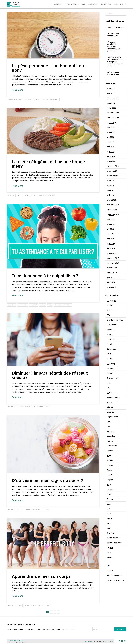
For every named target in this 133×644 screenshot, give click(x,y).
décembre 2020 (113, 113)
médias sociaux (38, 407)
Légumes (110, 412)
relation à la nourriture (50, 99)
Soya (109, 504)
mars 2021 (111, 103)
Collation (110, 344)
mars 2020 (111, 152)
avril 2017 (111, 277)
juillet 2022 (111, 89)
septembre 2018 (113, 214)
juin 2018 (110, 229)
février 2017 (111, 282)
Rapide (110, 470)
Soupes (110, 499)
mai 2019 (110, 190)
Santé (109, 485)
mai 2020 (110, 142)
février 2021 (111, 108)
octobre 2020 (112, 122)
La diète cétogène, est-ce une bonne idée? (48, 164)
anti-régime (29, 99)
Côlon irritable (112, 349)
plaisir (42, 305)
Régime (110, 480)
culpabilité (33, 305)
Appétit (110, 305)
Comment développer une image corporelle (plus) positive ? (114, 46)
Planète (110, 451)
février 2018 (111, 248)
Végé (109, 552)
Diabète (110, 373)
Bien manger (112, 325)
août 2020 (111, 127)
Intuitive (110, 407)
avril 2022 (111, 93)
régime (33, 195)
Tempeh (110, 518)
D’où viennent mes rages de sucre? (47, 481)
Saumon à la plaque (115, 27)
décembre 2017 (113, 258)
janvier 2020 (111, 161)
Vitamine (110, 557)
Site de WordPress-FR (115, 580)
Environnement (113, 378)
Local (109, 422)
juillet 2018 (111, 224)
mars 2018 (111, 244)
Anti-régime (111, 301)
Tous (109, 528)
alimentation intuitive (15, 99)
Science (110, 494)
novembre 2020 (113, 118)
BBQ (109, 315)
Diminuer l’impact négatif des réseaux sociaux (50, 375)
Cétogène (11, 195)
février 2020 (111, 156)
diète (19, 195)
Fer (108, 388)
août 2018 (111, 219)
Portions (110, 460)
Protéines (110, 465)
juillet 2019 (111, 181)
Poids (109, 455)
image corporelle (24, 407)
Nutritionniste (112, 446)
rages (21, 510)
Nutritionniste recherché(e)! (113, 34)
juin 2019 (110, 185)
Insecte (110, 402)
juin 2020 (110, 137)
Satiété (110, 489)
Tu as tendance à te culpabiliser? (45, 276)
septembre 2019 (113, 176)
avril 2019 (111, 195)
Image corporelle (113, 397)
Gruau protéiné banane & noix (114, 73)
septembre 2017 (113, 273)
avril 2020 (111, 147)
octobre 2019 (112, 171)
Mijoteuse (111, 431)
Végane (110, 547)
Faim (109, 383)
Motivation (111, 436)
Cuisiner (110, 359)
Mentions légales (109, 641)
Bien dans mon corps (115, 320)
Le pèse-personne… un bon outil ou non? (48, 68)
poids (37, 99)
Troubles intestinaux (114, 543)
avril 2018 (111, 239)
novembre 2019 (113, 166)
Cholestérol (111, 339)
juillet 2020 (111, 132)
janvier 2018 (111, 253)
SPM (109, 509)
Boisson (110, 334)
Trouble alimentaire (114, 538)
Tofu (108, 523)
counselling (23, 305)
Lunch (109, 426)
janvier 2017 (111, 287)
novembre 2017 (113, 263)
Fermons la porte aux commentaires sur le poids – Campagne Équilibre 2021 (116, 62)
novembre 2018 (113, 205)
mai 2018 (110, 234)
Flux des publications (115, 575)
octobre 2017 (112, 268)
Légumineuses (112, 417)
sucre (47, 510)
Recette (110, 475)
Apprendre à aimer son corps (41, 576)
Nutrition (110, 441)
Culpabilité (111, 363)
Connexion (111, 571)
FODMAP (111, 393)
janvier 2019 (111, 200)
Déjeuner (110, 368)
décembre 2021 (113, 98)
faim (20, 605)
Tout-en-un (111, 533)
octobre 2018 (112, 210)
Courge (110, 354)
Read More (17, 90)
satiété (48, 605)
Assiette (110, 310)
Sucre (109, 514)
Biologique (111, 330)
